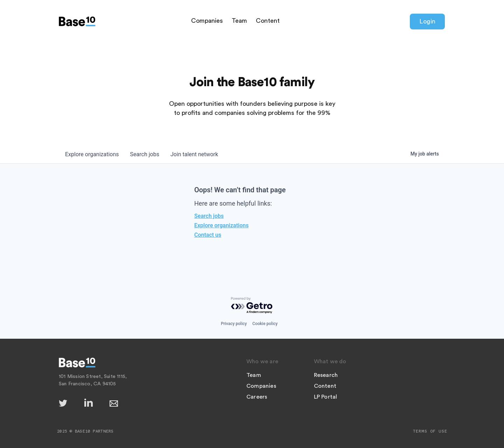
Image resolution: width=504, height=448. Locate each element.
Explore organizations (221, 225)
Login (427, 21)
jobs (145, 154)
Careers (257, 397)
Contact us (208, 235)
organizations (92, 154)
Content (268, 21)
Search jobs (209, 216)
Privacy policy (234, 324)
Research (326, 375)
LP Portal (326, 397)
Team (239, 21)
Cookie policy (265, 324)
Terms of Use (430, 431)
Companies (207, 21)
